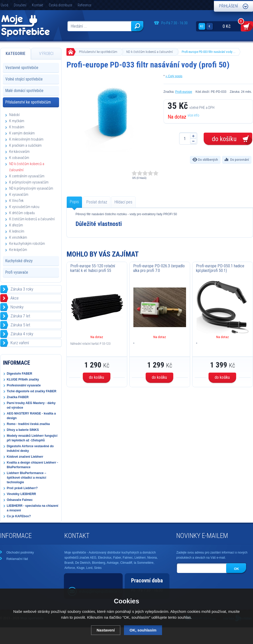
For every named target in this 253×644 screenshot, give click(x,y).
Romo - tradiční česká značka (28, 424)
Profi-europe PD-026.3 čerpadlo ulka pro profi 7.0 (159, 268)
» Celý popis (174, 76)
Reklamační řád (17, 559)
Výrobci (46, 54)
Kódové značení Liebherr (25, 457)
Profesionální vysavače (24, 385)
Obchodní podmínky (20, 553)
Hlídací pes (123, 202)
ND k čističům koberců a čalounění (149, 52)
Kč (202, 26)
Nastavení (106, 630)
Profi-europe (184, 92)
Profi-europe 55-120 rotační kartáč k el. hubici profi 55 (93, 268)
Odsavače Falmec (20, 500)
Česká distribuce (60, 5)
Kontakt (38, 5)
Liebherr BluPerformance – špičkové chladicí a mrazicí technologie (27, 478)
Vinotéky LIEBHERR (21, 494)
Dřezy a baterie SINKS (23, 430)
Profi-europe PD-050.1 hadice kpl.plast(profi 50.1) (220, 268)
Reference (84, 5)
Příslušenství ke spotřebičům (98, 52)
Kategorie (15, 54)
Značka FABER (18, 397)
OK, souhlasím (143, 630)
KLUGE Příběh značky (23, 379)
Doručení (20, 5)
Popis (74, 202)
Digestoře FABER (20, 374)
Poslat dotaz (97, 202)
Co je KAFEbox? (19, 516)
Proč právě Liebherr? (22, 488)
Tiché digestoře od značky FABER (32, 391)
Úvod (4, 5)
